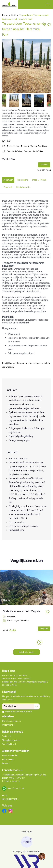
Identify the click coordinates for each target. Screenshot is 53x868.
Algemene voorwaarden (16, 751)
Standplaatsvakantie (11, 740)
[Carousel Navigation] (26, 642)
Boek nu (44, 165)
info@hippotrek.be (10, 799)
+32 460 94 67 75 (16, 789)
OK (37, 706)
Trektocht (6, 737)
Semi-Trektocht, (23, 146)
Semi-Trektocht (9, 744)
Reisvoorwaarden (10, 756)
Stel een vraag (44, 170)
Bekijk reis (44, 629)
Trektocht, (11, 146)
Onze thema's (8, 725)
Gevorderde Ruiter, (15, 151)
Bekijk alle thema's (13, 732)
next (40, 642)
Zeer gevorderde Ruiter (33, 151)
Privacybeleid (8, 760)
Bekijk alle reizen (26, 652)
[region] (42, 857)
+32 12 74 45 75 (13, 781)
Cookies (6, 763)
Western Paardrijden (39, 146)
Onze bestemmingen (11, 721)
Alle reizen (8, 717)
